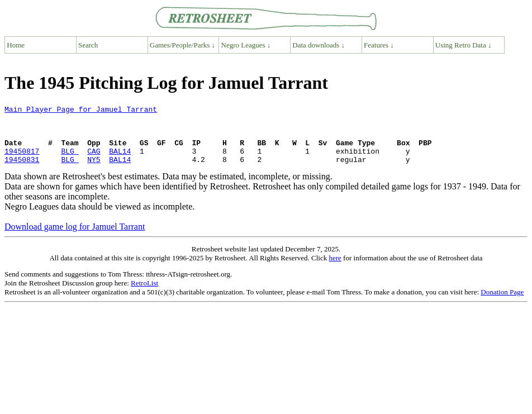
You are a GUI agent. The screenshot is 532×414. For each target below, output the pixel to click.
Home (16, 45)
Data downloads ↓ (319, 45)
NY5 (94, 171)
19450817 (22, 161)
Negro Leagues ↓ (246, 45)
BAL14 (120, 161)
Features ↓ (379, 45)
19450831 (22, 171)
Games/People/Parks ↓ (182, 45)
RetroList (144, 295)
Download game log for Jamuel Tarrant (75, 238)
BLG (70, 161)
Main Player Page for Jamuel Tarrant (81, 111)
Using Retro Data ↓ (464, 45)
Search (88, 45)
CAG (94, 161)
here (335, 270)
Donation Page (502, 304)
